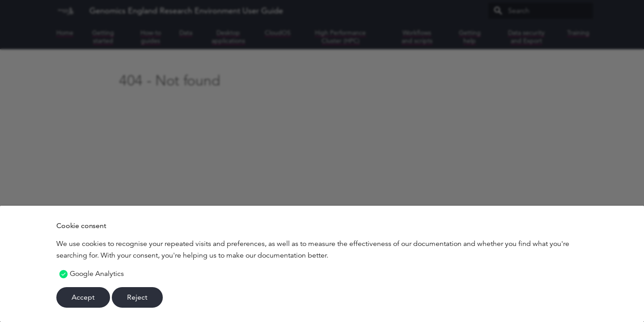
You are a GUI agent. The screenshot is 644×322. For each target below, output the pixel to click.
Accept (83, 297)
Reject (137, 297)
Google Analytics (97, 274)
